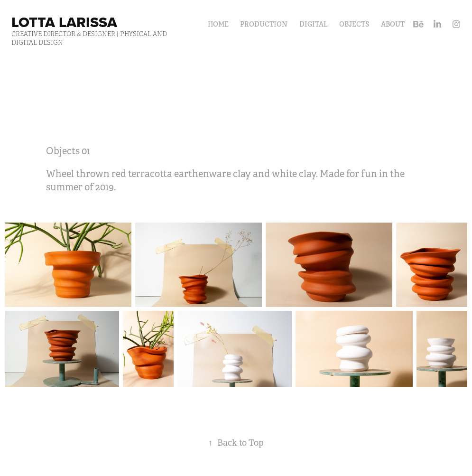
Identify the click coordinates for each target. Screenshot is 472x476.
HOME (218, 24)
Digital (314, 24)
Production (264, 24)
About (393, 24)
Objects (354, 24)
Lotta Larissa (64, 22)
